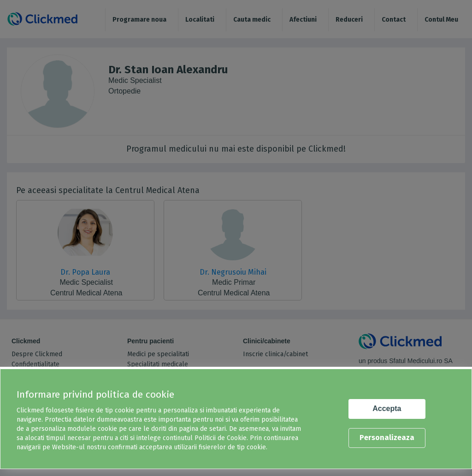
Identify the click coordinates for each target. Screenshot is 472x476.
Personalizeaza (387, 438)
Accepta (387, 408)
